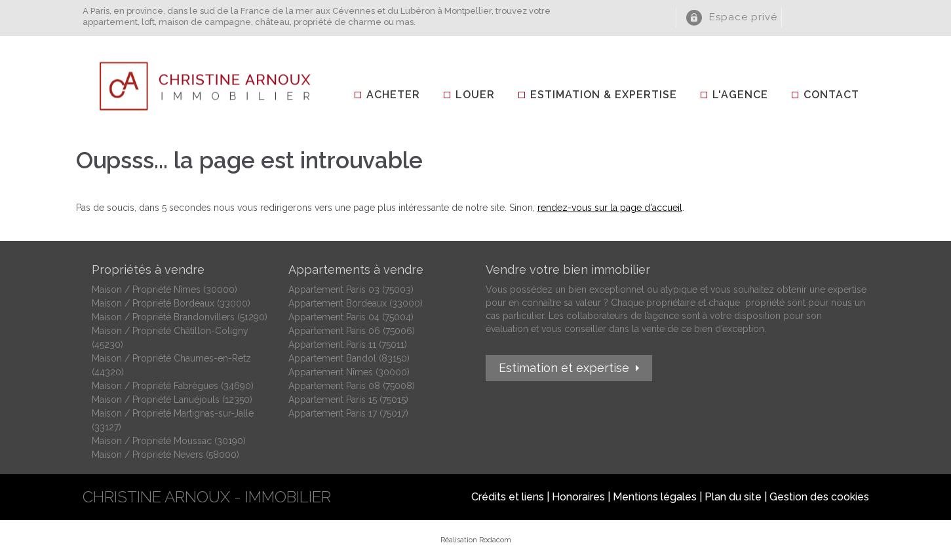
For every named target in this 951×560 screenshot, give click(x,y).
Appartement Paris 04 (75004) (351, 317)
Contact (831, 95)
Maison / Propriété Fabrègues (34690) (173, 386)
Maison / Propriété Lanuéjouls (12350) (172, 400)
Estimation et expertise (564, 368)
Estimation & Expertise (604, 95)
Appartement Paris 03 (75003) (351, 289)
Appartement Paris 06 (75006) (352, 331)
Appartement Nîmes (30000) (349, 372)
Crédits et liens (508, 497)
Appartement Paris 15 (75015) (348, 400)
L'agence (740, 95)
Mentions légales (655, 497)
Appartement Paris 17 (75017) (348, 413)
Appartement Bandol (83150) (349, 358)
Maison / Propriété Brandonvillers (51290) (180, 317)
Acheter (393, 95)
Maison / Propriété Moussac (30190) (169, 441)
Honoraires (578, 497)
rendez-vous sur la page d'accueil (610, 208)
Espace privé (743, 17)
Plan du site (733, 497)
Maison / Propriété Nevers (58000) (165, 455)
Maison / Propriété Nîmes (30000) (165, 289)
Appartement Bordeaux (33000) (356, 303)
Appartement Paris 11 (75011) (348, 345)
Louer (475, 95)
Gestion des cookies (819, 497)
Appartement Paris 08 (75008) (352, 386)
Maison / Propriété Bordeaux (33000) (171, 303)
